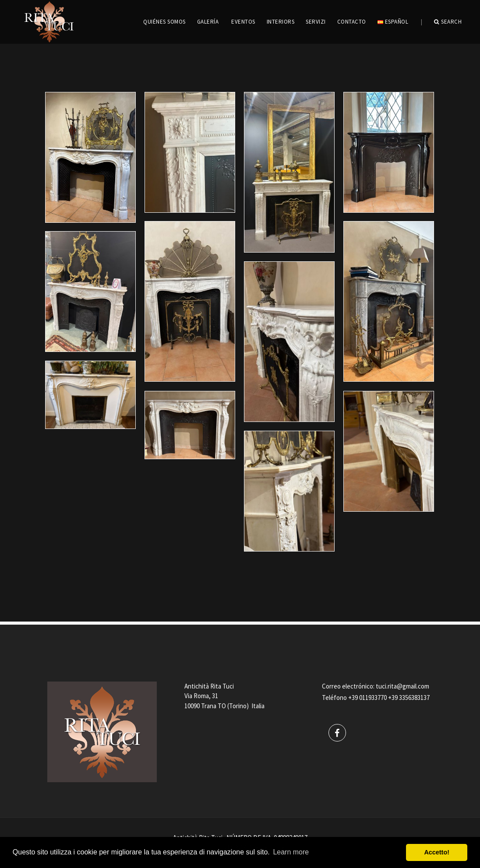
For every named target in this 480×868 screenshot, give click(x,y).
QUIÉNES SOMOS (164, 22)
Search (448, 22)
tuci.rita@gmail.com (402, 686)
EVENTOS (243, 22)
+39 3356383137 (409, 698)
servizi (316, 22)
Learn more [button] (291, 852)
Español (393, 22)
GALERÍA (208, 22)
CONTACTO (352, 22)
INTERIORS (281, 22)
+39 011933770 (367, 698)
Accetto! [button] (437, 852)
